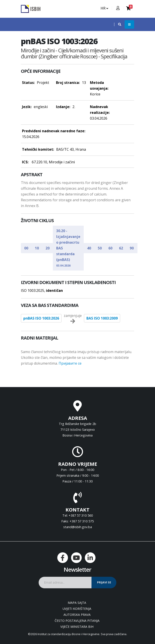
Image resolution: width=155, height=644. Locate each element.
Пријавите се (70, 363)
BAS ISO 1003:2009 (102, 318)
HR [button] (104, 8)
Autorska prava (77, 615)
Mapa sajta (77, 603)
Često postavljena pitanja (77, 621)
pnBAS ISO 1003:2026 (41, 318)
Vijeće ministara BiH (77, 627)
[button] (117, 24)
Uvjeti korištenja (77, 609)
